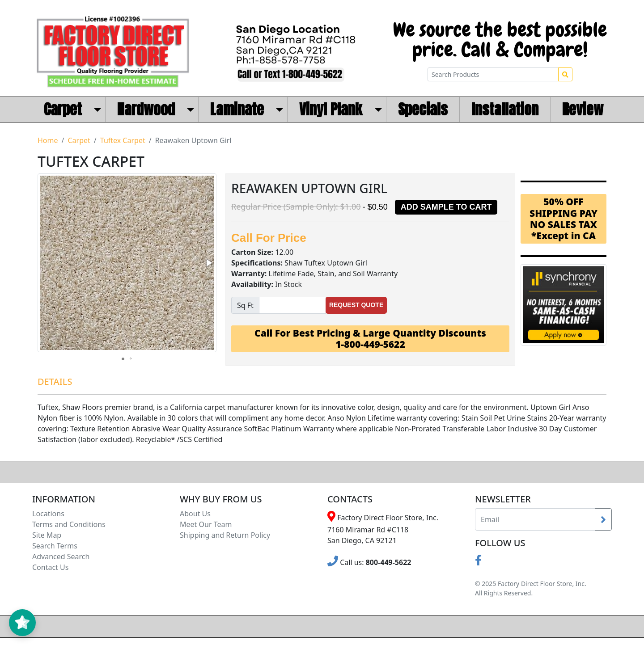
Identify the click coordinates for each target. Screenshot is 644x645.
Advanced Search (61, 556)
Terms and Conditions (69, 524)
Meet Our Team (206, 524)
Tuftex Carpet (123, 140)
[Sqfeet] (292, 305)
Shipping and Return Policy (225, 535)
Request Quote (356, 305)
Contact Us (50, 567)
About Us (195, 514)
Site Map (47, 535)
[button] (208, 263)
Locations (48, 514)
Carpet (79, 140)
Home (48, 140)
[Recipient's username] (535, 519)
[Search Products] (493, 74)
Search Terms (55, 546)
